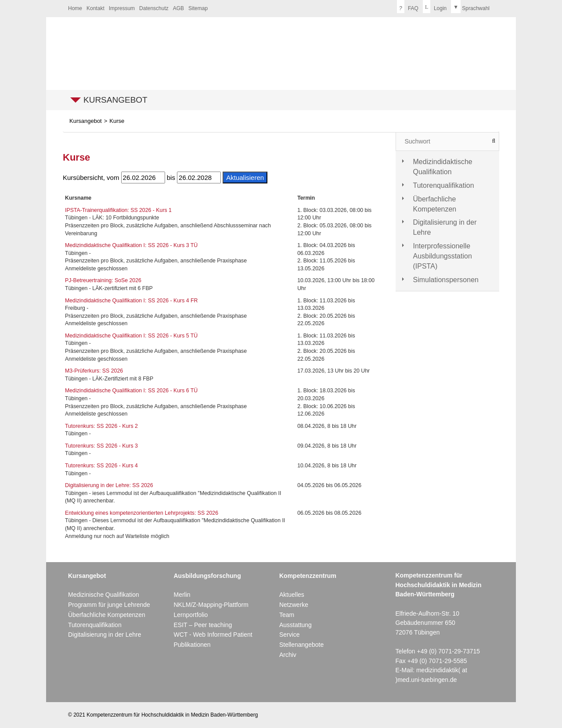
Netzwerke (294, 605)
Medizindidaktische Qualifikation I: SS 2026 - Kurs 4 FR (131, 301)
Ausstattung (295, 625)
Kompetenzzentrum (308, 576)
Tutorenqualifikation (444, 185)
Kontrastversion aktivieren (254, 7)
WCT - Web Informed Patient (213, 635)
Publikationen (192, 645)
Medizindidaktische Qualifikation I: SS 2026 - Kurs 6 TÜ (131, 391)
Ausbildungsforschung (207, 576)
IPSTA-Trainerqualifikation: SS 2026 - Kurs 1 (118, 210)
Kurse (117, 121)
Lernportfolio (191, 615)
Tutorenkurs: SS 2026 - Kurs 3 (101, 446)
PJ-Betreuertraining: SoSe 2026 (103, 280)
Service (290, 635)
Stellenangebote (301, 645)
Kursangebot (115, 100)
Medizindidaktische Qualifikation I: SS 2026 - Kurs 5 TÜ (131, 336)
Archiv (288, 655)
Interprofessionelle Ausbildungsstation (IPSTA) (443, 256)
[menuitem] (75, 9)
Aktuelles (292, 595)
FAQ (408, 7)
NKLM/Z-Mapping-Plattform (211, 605)
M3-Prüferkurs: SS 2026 (94, 371)
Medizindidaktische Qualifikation (443, 167)
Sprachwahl (470, 7)
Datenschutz (154, 8)
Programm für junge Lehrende (109, 605)
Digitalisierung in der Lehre (445, 227)
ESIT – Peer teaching (203, 625)
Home (75, 8)
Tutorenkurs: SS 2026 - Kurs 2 (101, 426)
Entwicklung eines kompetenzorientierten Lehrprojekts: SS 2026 (142, 513)
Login (435, 7)
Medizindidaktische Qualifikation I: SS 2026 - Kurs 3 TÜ (131, 245)
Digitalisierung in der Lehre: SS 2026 (109, 485)
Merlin (182, 595)
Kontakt (95, 8)
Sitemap (198, 8)
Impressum (122, 8)
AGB (178, 8)
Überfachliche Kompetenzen (435, 204)
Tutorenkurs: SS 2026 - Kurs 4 (101, 466)
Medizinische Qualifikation (104, 595)
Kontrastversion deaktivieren (263, 7)
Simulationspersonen (446, 280)
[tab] (448, 167)
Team (287, 615)
